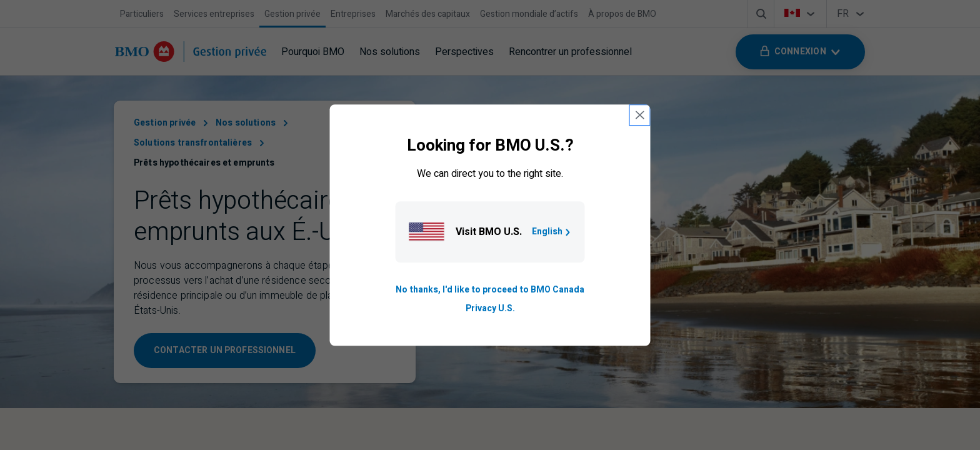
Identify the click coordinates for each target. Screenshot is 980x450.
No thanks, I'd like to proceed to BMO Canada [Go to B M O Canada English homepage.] (490, 290)
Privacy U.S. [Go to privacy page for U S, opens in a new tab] (490, 308)
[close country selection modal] (640, 115)
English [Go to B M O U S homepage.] (552, 232)
